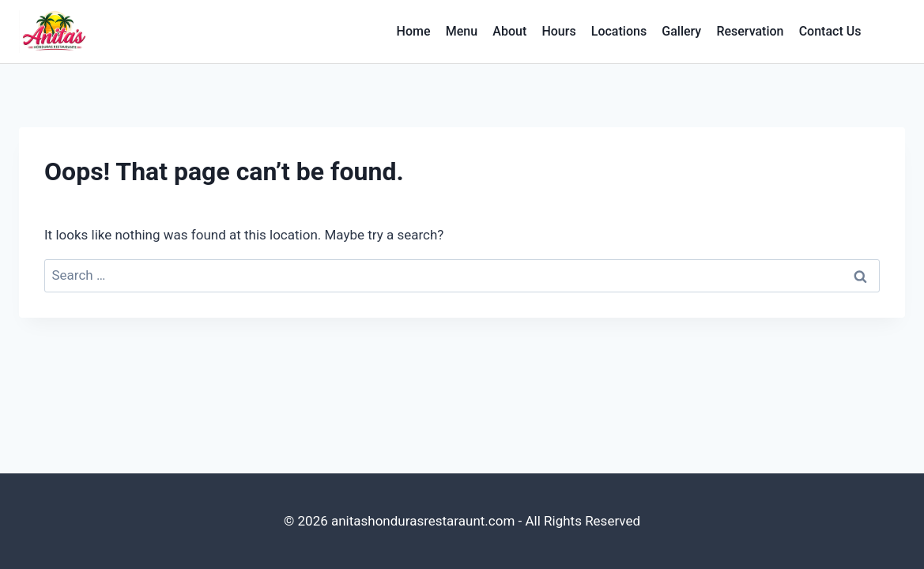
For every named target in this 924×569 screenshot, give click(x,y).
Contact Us (830, 31)
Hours (558, 31)
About (509, 31)
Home (414, 31)
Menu (462, 31)
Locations (619, 31)
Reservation (750, 31)
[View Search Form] (891, 32)
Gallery (681, 31)
